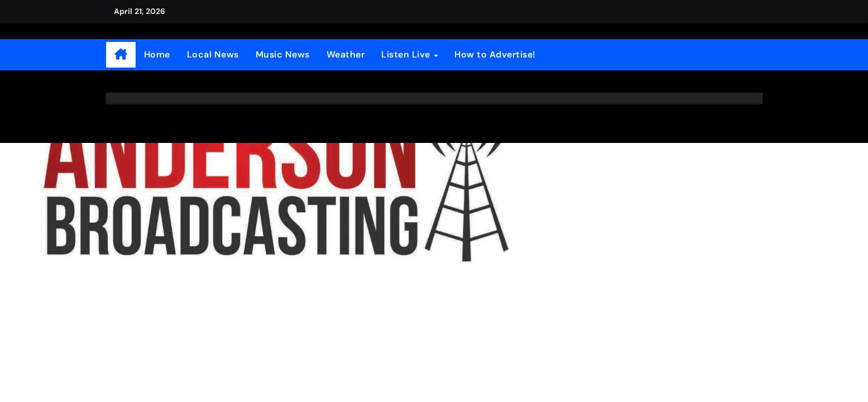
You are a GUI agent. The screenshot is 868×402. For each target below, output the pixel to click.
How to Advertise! (495, 54)
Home (157, 54)
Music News (283, 54)
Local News (213, 54)
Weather (346, 54)
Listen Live (407, 54)
